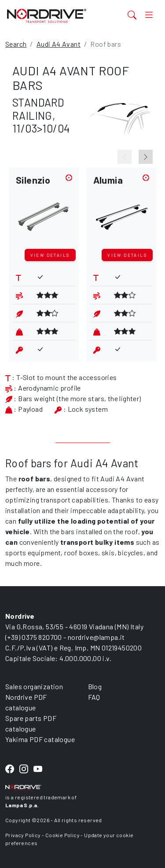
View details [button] (50, 255)
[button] (44, 210)
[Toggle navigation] (149, 15)
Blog (95, 686)
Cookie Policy (62, 835)
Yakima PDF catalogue (40, 739)
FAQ (94, 697)
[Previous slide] (125, 157)
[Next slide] (146, 157)
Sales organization (34, 686)
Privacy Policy (23, 835)
